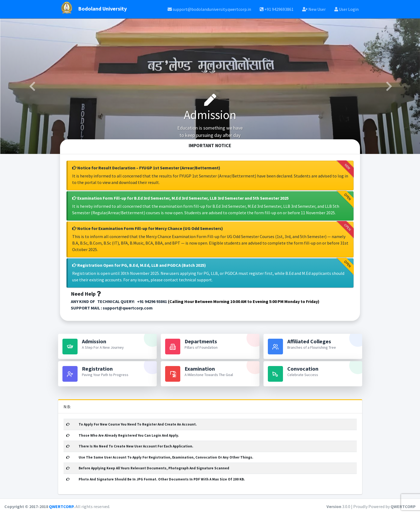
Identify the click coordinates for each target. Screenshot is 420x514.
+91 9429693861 (277, 9)
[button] (32, 86)
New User (314, 9)
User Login (346, 9)
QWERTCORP (61, 506)
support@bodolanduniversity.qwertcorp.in (209, 9)
